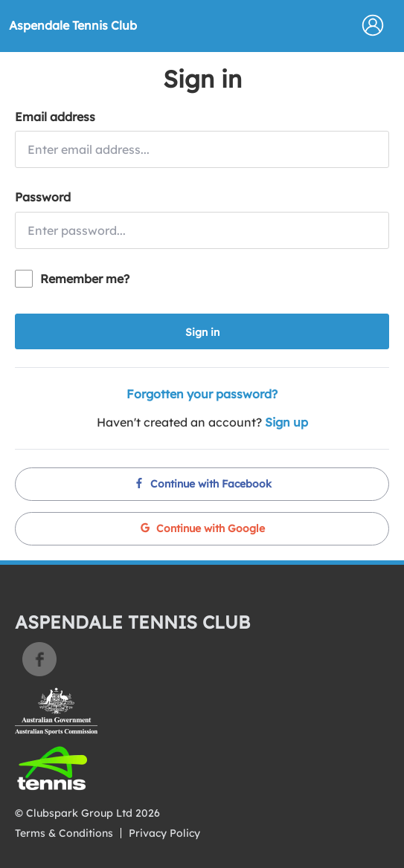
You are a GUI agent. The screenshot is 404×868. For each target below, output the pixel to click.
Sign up (286, 422)
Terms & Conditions (64, 833)
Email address (55, 117)
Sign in (202, 332)
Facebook (39, 659)
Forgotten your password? (202, 394)
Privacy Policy (164, 833)
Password (43, 197)
